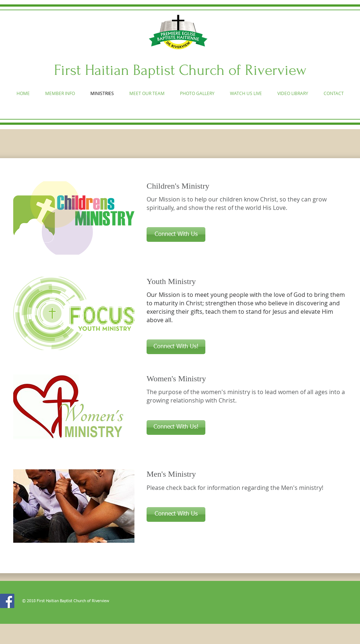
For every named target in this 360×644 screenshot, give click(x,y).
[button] (176, 234)
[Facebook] (7, 601)
